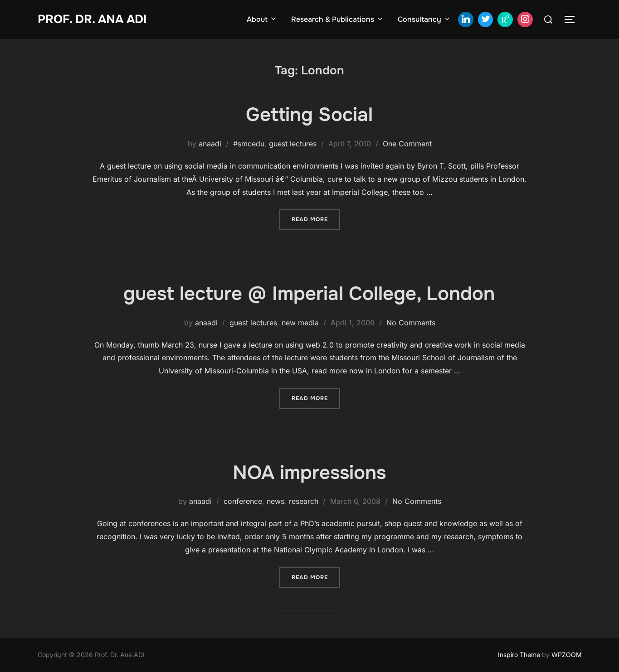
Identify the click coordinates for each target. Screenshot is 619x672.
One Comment (407, 144)
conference (243, 501)
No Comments (411, 323)
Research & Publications (338, 19)
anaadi (210, 144)
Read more (316, 219)
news (275, 501)
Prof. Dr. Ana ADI (92, 19)
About (262, 19)
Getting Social (309, 115)
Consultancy (424, 19)
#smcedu (249, 144)
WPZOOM (567, 655)
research (304, 501)
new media (300, 323)
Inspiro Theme (519, 655)
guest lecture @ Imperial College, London (309, 294)
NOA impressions (309, 473)
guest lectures (293, 144)
